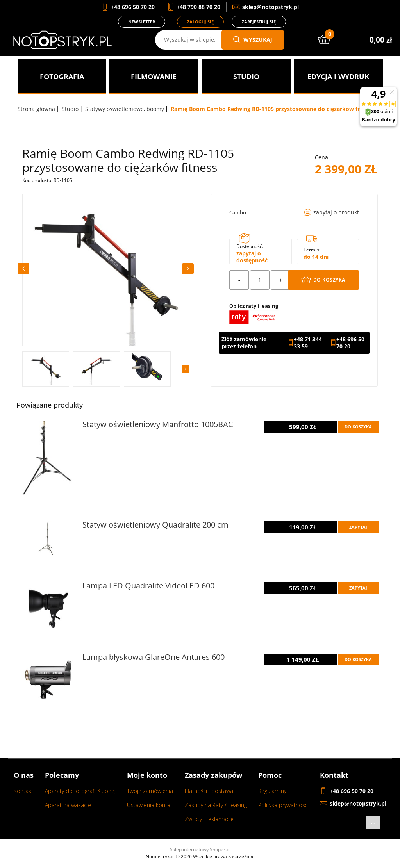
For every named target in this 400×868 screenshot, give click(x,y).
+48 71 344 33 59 (308, 343)
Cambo (238, 212)
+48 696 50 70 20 (350, 343)
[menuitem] (62, 77)
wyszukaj (253, 40)
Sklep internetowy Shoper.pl (200, 849)
